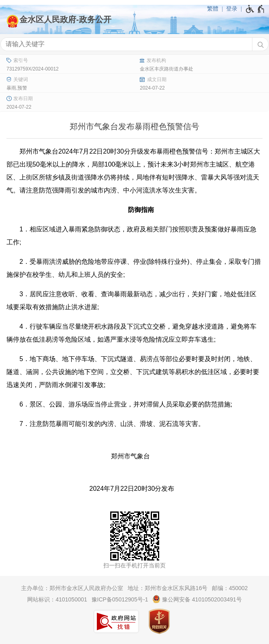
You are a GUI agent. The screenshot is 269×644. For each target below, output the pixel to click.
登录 (232, 9)
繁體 (213, 9)
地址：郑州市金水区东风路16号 (168, 588)
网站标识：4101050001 (57, 599)
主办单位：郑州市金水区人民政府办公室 (72, 588)
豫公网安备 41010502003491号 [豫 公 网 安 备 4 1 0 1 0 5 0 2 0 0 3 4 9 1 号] (197, 599)
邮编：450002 (230, 588)
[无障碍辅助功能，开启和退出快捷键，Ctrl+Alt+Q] (255, 9)
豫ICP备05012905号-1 (120, 599)
